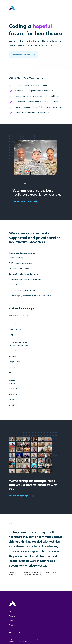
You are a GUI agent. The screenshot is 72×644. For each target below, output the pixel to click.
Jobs (11, 621)
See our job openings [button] (21, 496)
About (12, 611)
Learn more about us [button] (23, 55)
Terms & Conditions (23, 641)
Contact (12, 625)
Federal (12, 616)
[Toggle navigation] (60, 8)
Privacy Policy (12, 641)
